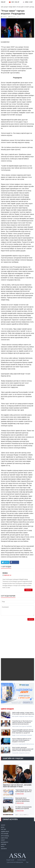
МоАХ (3, 827)
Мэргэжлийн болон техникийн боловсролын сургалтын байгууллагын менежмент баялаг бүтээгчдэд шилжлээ (22, 800)
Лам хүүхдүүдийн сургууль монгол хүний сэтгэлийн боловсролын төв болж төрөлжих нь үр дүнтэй (23, 731)
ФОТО (3, 847)
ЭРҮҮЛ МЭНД (5, 836)
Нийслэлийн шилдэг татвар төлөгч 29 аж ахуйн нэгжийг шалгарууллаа (23, 713)
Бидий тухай (10, 860)
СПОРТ (3, 840)
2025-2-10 (13, 17)
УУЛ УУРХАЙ (5, 834)
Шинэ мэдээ (7, 709)
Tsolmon (4, 17)
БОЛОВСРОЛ (5, 842)
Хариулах (28, 590)
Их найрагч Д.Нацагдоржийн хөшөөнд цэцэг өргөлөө (24, 808)
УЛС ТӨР (3, 829)
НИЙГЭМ (3, 844)
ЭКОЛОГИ (4, 849)
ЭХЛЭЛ (3, 825)
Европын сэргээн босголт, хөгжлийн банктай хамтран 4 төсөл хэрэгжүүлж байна (17, 786)
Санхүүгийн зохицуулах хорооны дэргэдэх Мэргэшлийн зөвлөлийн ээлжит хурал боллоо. (23, 753)
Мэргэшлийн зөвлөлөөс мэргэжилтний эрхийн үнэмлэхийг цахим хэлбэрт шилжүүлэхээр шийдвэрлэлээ (23, 749)
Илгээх (31, 619)
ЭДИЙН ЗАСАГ (5, 832)
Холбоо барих (22, 860)
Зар (27, 862)
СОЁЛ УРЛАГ (4, 838)
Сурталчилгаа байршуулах (15, 862)
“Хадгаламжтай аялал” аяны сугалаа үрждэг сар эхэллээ (24, 791)
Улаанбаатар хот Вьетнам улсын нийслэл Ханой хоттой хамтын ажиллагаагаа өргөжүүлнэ (22, 722)
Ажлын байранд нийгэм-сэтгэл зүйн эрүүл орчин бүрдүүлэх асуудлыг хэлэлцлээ (22, 740)
